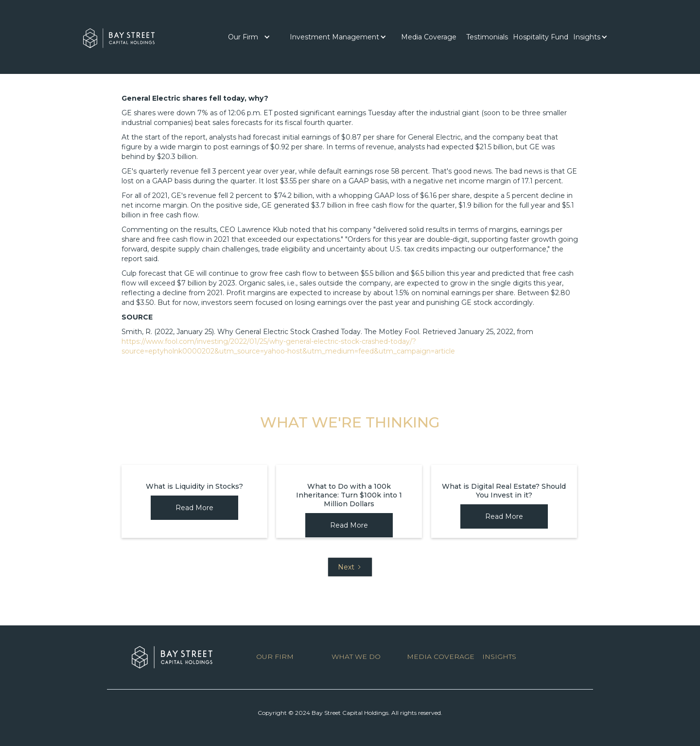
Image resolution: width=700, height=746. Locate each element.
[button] (249, 37)
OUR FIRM (275, 657)
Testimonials (487, 37)
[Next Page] (350, 567)
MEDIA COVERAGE (441, 657)
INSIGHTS (499, 657)
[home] (119, 36)
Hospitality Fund (541, 37)
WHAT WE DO (356, 657)
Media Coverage (429, 37)
